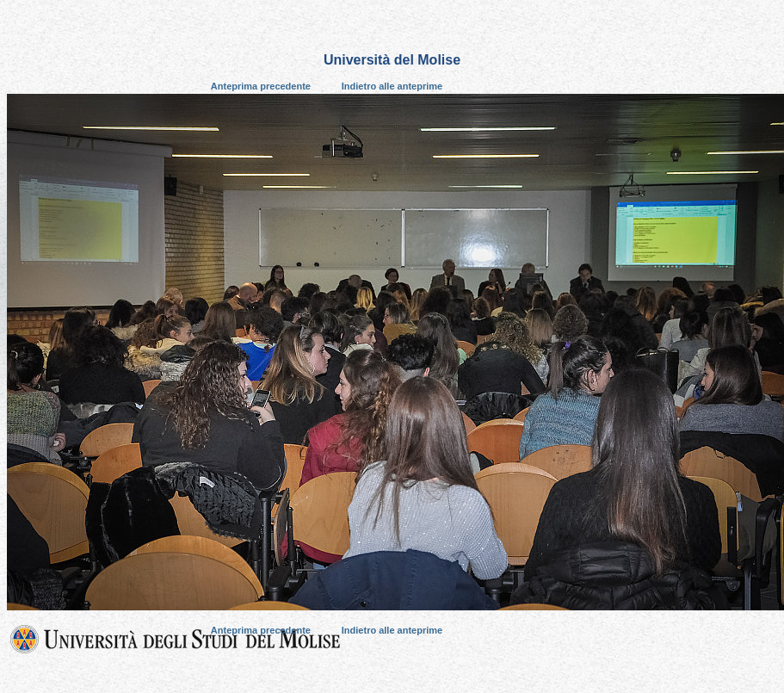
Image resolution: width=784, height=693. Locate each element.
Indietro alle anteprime (392, 86)
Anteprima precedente (261, 86)
